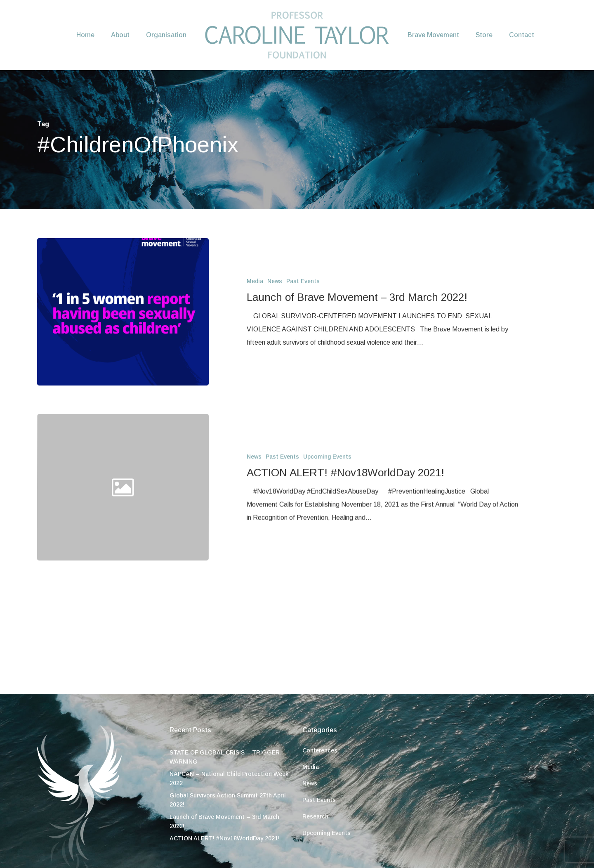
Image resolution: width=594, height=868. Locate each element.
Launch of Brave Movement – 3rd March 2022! (224, 821)
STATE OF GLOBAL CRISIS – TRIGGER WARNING (225, 757)
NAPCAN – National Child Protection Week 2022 (229, 778)
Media (255, 281)
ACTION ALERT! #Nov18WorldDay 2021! (225, 838)
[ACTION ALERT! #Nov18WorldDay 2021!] (385, 566)
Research (315, 816)
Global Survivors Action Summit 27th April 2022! (228, 800)
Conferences (320, 750)
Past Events (303, 281)
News (275, 281)
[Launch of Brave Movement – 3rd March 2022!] (123, 312)
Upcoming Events (327, 539)
